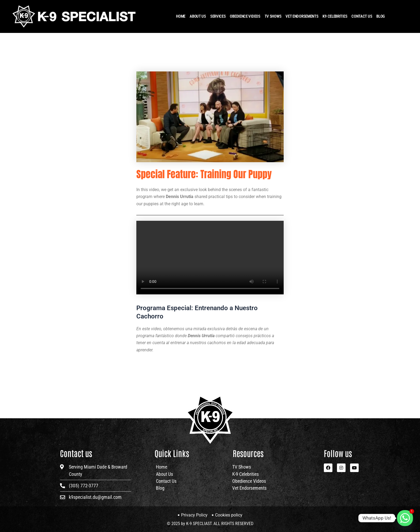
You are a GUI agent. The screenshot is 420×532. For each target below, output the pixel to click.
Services (218, 16)
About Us (198, 16)
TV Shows (273, 16)
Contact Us (362, 16)
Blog (381, 16)
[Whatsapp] (405, 518)
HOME (181, 16)
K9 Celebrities (335, 16)
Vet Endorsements (302, 16)
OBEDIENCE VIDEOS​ (245, 16)
